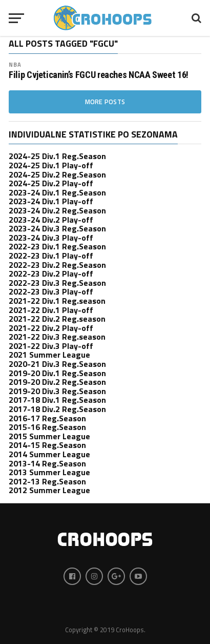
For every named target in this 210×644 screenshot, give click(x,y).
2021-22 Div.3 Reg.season (57, 337)
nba (15, 64)
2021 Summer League (49, 355)
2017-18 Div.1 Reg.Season (57, 400)
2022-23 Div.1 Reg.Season (57, 246)
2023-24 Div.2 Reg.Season (57, 210)
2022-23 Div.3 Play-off (51, 291)
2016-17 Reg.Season (47, 418)
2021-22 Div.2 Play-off (51, 328)
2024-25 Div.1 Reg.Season (57, 156)
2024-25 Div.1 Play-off (51, 165)
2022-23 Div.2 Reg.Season (57, 265)
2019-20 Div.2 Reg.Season (57, 382)
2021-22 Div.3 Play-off (51, 346)
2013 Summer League (49, 472)
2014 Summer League (49, 454)
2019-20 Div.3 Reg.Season (57, 391)
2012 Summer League (49, 490)
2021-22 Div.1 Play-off (51, 310)
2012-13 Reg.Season (47, 481)
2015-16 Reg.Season (47, 427)
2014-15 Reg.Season (47, 445)
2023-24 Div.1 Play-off (51, 201)
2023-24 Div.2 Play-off (51, 220)
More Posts (105, 102)
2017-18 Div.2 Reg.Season (57, 409)
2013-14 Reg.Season (47, 463)
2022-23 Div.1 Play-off (51, 256)
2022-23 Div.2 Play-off (51, 274)
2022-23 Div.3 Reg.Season (57, 283)
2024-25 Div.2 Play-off (51, 183)
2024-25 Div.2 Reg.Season (57, 174)
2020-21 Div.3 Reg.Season (57, 364)
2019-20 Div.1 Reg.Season (57, 373)
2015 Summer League (49, 436)
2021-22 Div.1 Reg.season (57, 301)
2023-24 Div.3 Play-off (51, 238)
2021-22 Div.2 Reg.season (57, 319)
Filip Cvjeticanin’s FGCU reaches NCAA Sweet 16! (99, 75)
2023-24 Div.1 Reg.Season (57, 192)
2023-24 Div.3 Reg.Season (57, 228)
